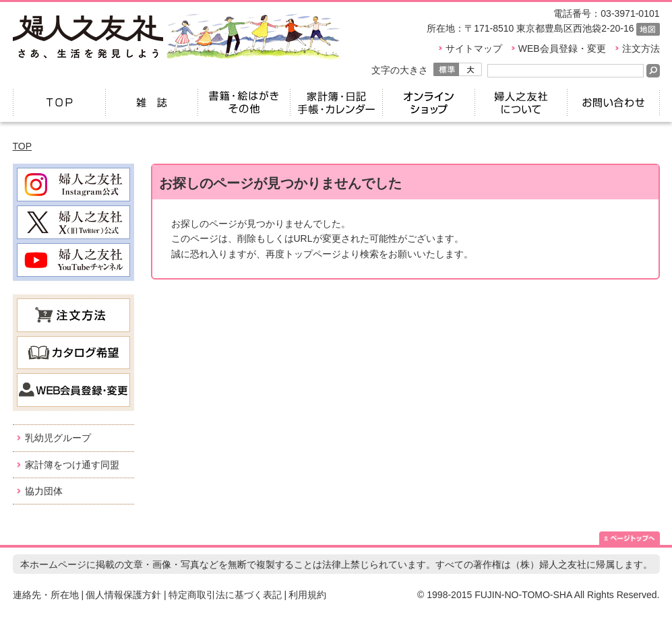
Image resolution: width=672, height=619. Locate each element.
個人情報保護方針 (123, 595)
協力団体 (44, 491)
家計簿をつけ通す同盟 (72, 465)
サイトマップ (474, 48)
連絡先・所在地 (46, 595)
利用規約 (307, 595)
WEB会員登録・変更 (562, 48)
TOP (23, 146)
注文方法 (641, 48)
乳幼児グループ (58, 438)
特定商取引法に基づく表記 (225, 595)
